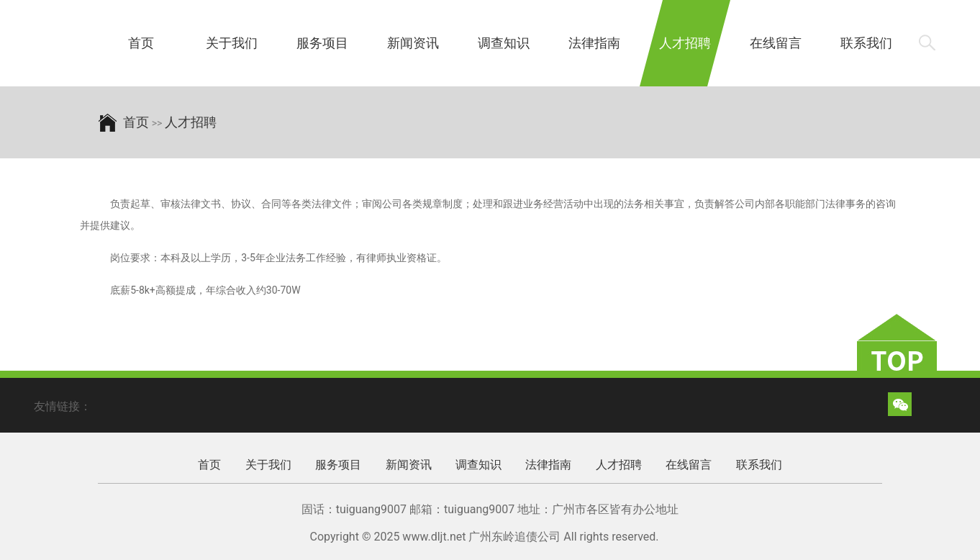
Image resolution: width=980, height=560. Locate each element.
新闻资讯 (413, 43)
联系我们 (866, 43)
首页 (141, 43)
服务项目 (322, 43)
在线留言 (776, 43)
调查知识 (504, 43)
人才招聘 (685, 43)
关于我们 (232, 43)
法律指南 (594, 43)
